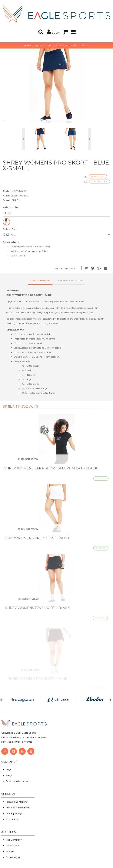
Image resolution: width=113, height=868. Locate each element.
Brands (10, 851)
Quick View (30, 461)
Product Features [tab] (40, 280)
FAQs (9, 775)
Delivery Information (18, 781)
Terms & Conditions (17, 802)
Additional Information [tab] (69, 280)
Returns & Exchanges (18, 808)
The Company (14, 840)
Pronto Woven (38, 737)
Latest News (13, 846)
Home (27, 45)
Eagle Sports (28, 733)
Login (9, 769)
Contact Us (12, 819)
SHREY (39, 45)
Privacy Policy (14, 813)
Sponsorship (13, 857)
